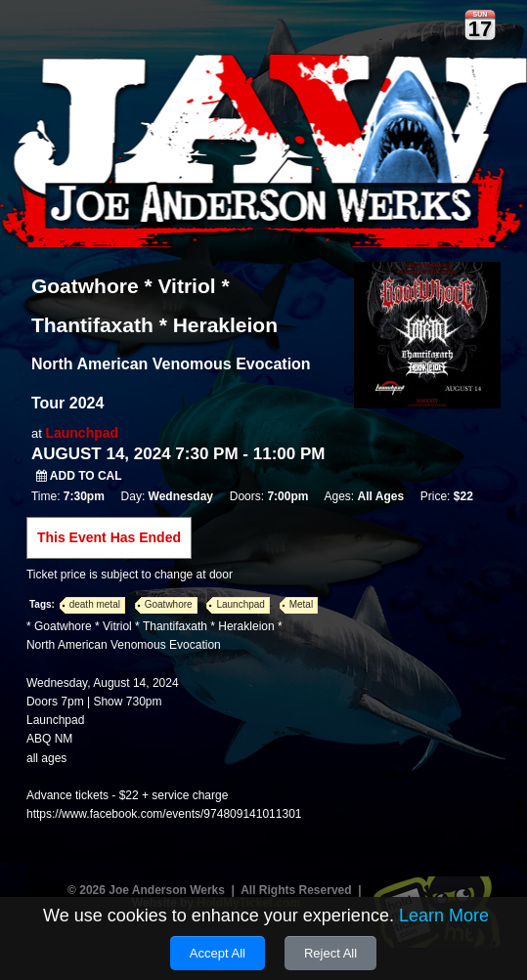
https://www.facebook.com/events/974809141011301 (164, 814)
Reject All (330, 953)
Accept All (218, 953)
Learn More (444, 916)
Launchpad (82, 433)
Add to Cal (79, 476)
